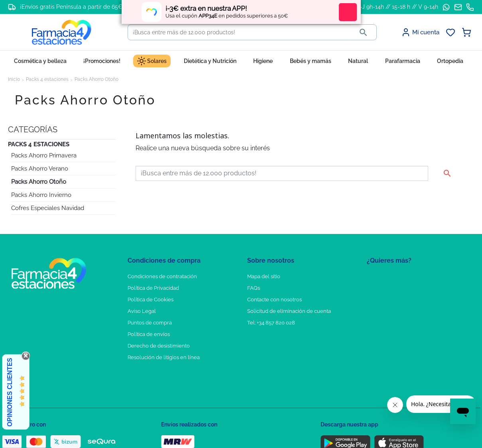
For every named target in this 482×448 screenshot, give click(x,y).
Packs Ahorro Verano (40, 169)
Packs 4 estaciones (39, 144)
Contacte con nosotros (274, 300)
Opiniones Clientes (10, 392)
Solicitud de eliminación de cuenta (289, 311)
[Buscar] (239, 32)
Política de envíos (149, 334)
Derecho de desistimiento (159, 346)
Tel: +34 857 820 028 (271, 323)
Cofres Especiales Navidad (48, 208)
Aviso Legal (142, 311)
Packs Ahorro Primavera (44, 155)
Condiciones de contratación (162, 276)
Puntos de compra (150, 323)
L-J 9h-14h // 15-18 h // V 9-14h (398, 7)
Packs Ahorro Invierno (41, 195)
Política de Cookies (151, 300)
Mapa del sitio (264, 276)
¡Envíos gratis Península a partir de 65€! (72, 7)
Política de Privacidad (153, 288)
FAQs (254, 288)
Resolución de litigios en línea (164, 357)
